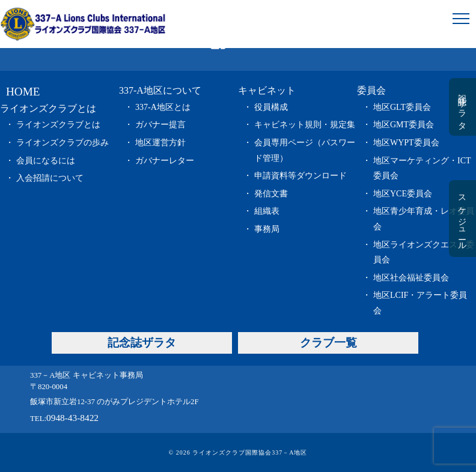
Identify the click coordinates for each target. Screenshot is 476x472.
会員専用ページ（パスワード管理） (305, 150)
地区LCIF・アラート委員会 (420, 303)
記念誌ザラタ (462, 107)
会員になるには (46, 161)
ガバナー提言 (160, 125)
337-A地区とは (163, 107)
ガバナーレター (165, 161)
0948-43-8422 (72, 418)
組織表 (267, 211)
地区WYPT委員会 (406, 143)
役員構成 (271, 107)
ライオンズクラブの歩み (63, 143)
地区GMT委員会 (404, 125)
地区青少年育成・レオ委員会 (424, 219)
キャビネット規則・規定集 (305, 125)
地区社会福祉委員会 (411, 278)
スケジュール (462, 219)
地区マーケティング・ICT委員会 (422, 168)
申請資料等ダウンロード (301, 176)
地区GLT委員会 (402, 107)
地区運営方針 (160, 143)
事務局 (267, 229)
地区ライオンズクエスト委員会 (424, 253)
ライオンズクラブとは (58, 125)
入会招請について (50, 178)
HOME (23, 92)
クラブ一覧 (328, 343)
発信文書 (271, 194)
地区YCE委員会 (403, 194)
